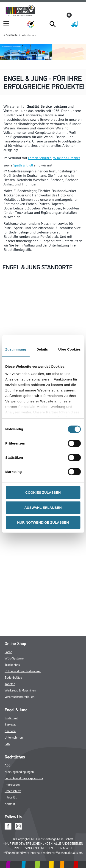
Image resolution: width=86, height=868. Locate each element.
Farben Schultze (40, 158)
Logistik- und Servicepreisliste (24, 778)
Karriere (10, 731)
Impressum (12, 784)
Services (10, 724)
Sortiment (11, 718)
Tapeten (10, 684)
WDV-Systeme (14, 658)
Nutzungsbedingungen (19, 771)
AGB (8, 765)
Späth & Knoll (23, 165)
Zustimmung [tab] (16, 349)
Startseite (12, 35)
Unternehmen (14, 737)
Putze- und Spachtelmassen (23, 671)
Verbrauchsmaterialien (19, 696)
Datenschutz (13, 791)
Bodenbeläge (13, 677)
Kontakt (10, 803)
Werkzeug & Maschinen (20, 690)
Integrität (11, 797)
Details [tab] (42, 349)
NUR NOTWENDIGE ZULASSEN (43, 522)
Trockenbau (12, 664)
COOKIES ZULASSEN (43, 492)
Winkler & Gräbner (67, 158)
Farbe (8, 652)
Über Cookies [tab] (69, 349)
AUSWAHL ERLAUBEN (43, 508)
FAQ (7, 743)
